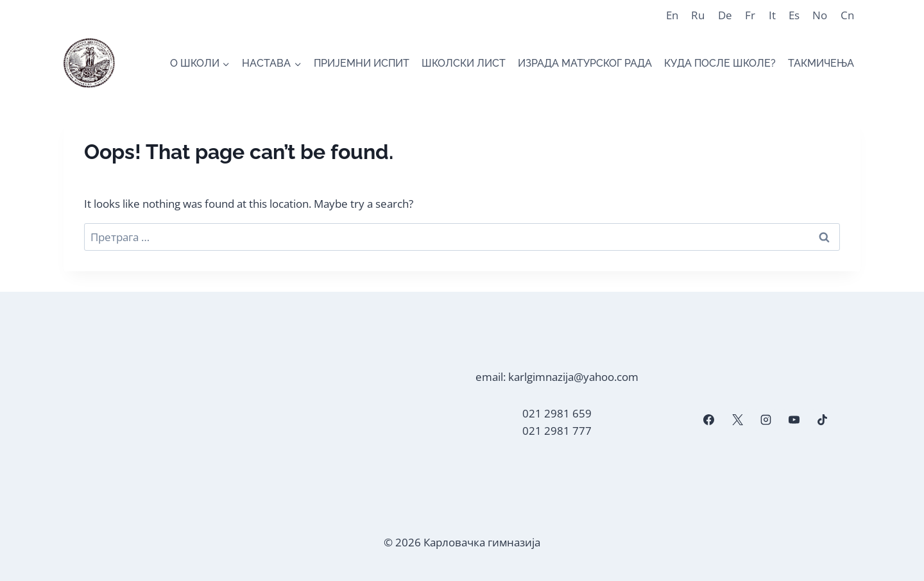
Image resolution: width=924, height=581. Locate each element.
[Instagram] (766, 420)
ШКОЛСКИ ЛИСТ (464, 63)
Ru (698, 15)
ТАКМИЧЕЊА (821, 63)
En (672, 15)
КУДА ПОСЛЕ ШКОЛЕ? (720, 63)
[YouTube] (794, 420)
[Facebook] (709, 420)
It (772, 15)
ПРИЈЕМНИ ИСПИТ (362, 63)
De (725, 15)
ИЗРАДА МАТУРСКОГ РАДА (585, 63)
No (820, 15)
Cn (847, 15)
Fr (750, 15)
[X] (737, 420)
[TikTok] (823, 420)
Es (794, 15)
